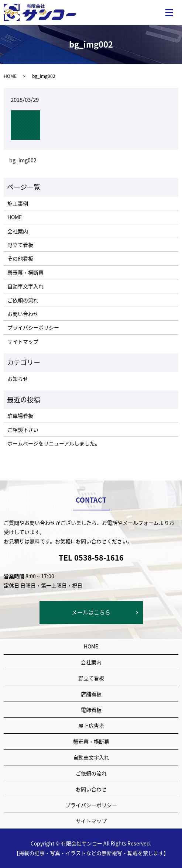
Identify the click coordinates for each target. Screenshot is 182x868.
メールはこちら (91, 612)
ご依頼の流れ (23, 300)
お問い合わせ (23, 314)
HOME (10, 76)
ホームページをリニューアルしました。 (54, 443)
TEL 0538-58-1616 (91, 557)
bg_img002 (23, 160)
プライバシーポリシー (33, 327)
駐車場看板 (20, 416)
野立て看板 (20, 245)
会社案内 (18, 231)
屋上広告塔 (91, 726)
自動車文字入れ (25, 286)
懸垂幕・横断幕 (25, 272)
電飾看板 (91, 710)
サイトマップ (23, 341)
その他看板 (20, 258)
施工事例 (18, 203)
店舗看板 (91, 694)
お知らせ (18, 379)
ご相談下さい (23, 430)
